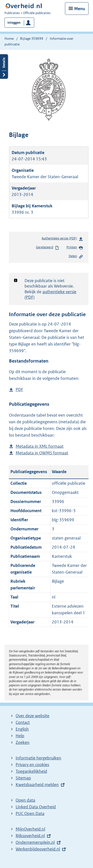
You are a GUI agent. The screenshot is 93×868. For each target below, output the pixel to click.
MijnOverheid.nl (30, 829)
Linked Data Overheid (36, 807)
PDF (19, 390)
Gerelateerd (48, 248)
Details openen (4, 67)
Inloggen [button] (14, 23)
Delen (76, 256)
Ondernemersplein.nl (35, 842)
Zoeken (23, 742)
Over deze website (32, 716)
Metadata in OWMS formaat (42, 453)
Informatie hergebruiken (38, 758)
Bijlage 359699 (32, 39)
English (22, 729)
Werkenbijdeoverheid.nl (38, 849)
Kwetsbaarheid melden (37, 785)
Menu (80, 9)
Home (9, 39)
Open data (25, 800)
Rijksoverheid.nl (30, 836)
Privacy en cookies (32, 765)
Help (20, 736)
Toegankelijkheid (31, 771)
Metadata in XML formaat (40, 446)
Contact (23, 722)
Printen (75, 248)
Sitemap (23, 778)
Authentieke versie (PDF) (62, 239)
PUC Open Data (30, 813)
